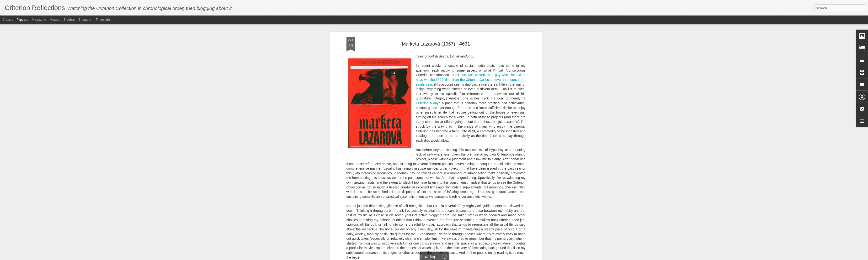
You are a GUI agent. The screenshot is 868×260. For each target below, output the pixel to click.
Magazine (39, 20)
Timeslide (103, 20)
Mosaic (55, 20)
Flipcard (22, 20)
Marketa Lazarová (469, 218)
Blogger (469, 257)
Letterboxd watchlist (457, 241)
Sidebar (69, 20)
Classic (8, 20)
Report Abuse (483, 257)
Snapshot (85, 20)
